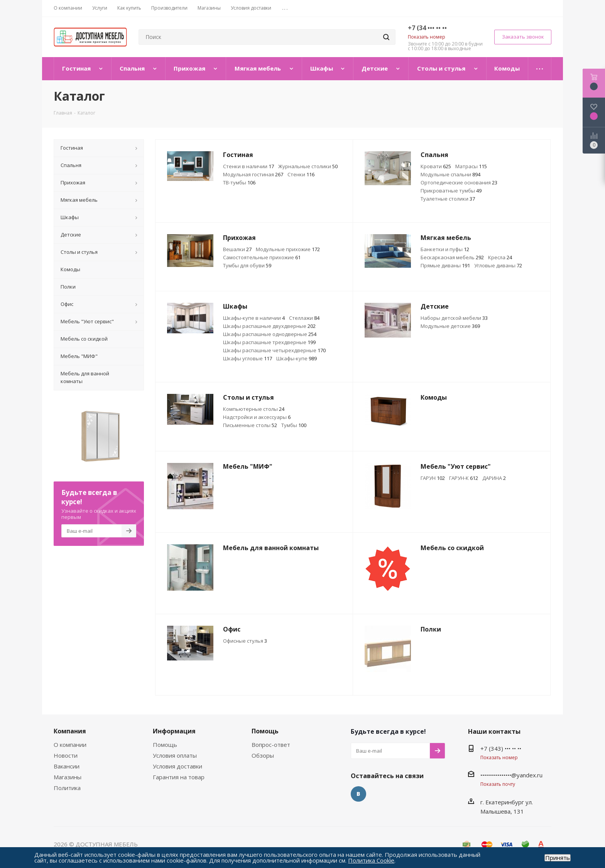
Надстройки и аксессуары (257, 417)
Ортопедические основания (459, 182)
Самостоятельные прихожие (262, 257)
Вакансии (67, 766)
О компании (70, 745)
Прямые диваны (445, 265)
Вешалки (237, 249)
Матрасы (471, 166)
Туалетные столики (448, 199)
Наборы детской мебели (454, 318)
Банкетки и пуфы (445, 249)
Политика (67, 788)
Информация (174, 731)
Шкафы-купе (297, 358)
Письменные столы (250, 425)
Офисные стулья (245, 641)
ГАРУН (433, 478)
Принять (558, 858)
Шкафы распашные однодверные (270, 334)
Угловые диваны (498, 265)
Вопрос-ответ (271, 745)
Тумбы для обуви (247, 265)
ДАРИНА (494, 478)
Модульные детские (450, 326)
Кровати (436, 166)
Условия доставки (177, 766)
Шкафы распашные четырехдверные (274, 350)
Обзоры (263, 755)
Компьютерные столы (254, 409)
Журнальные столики (308, 166)
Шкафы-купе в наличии (254, 318)
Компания (70, 731)
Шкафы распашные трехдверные (269, 342)
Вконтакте (358, 794)
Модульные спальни (450, 174)
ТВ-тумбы (239, 182)
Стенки (301, 174)
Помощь (165, 745)
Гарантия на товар (179, 777)
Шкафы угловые (248, 358)
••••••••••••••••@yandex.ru (511, 775)
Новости (66, 755)
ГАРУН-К (464, 478)
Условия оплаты (175, 755)
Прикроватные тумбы (451, 191)
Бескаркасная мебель (452, 257)
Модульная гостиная (253, 174)
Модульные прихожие (288, 249)
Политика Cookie (371, 860)
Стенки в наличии (248, 166)
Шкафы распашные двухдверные (269, 326)
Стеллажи (304, 318)
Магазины (68, 777)
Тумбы (294, 425)
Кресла (500, 257)
